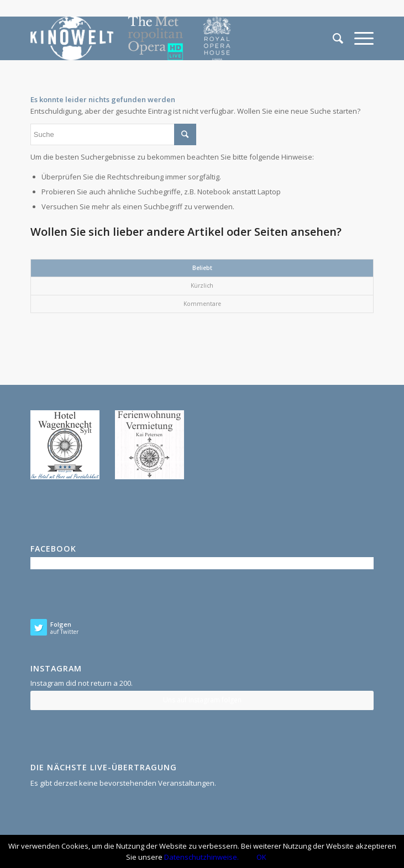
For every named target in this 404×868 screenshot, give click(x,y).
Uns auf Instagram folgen (202, 700)
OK (261, 857)
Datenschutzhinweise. (201, 857)
